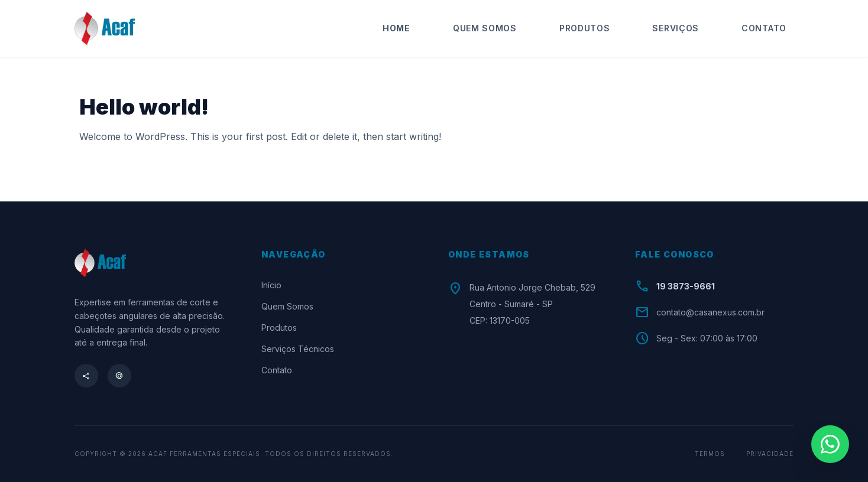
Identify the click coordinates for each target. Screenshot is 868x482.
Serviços (676, 28)
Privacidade (770, 454)
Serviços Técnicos (298, 349)
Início (271, 285)
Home (396, 28)
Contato (764, 28)
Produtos (585, 28)
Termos (710, 454)
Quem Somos (485, 28)
